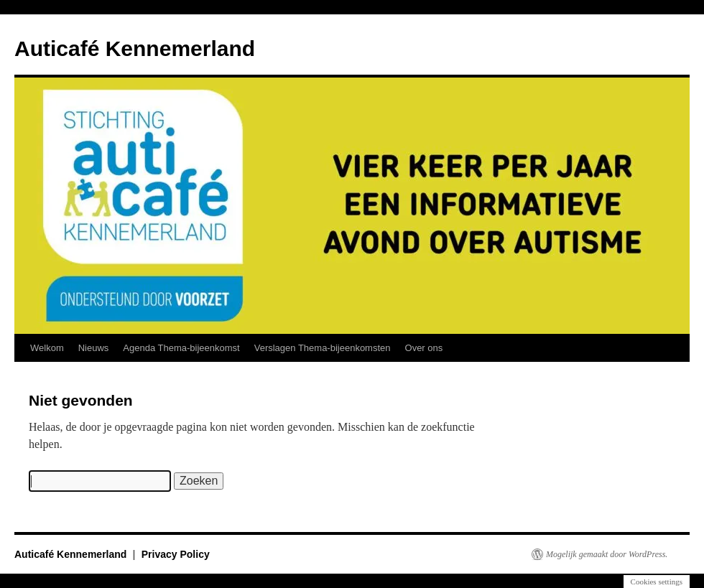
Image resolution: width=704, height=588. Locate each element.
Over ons (424, 348)
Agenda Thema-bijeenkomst (181, 348)
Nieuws (94, 348)
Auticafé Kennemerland (135, 48)
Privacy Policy (176, 554)
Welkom (47, 348)
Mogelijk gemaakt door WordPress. (607, 554)
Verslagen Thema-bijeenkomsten (323, 348)
